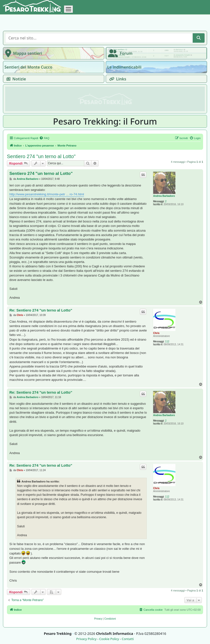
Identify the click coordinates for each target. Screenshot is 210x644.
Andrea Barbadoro (164, 196)
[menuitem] (44, 138)
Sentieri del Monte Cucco (28, 67)
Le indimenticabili (124, 67)
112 (167, 341)
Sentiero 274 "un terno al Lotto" (41, 156)
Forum (119, 53)
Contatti (128, 639)
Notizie (15, 79)
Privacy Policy (86, 639)
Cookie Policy (109, 639)
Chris (156, 333)
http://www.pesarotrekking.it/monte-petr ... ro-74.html (47, 194)
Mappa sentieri (23, 53)
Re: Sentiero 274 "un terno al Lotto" (41, 310)
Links (117, 79)
